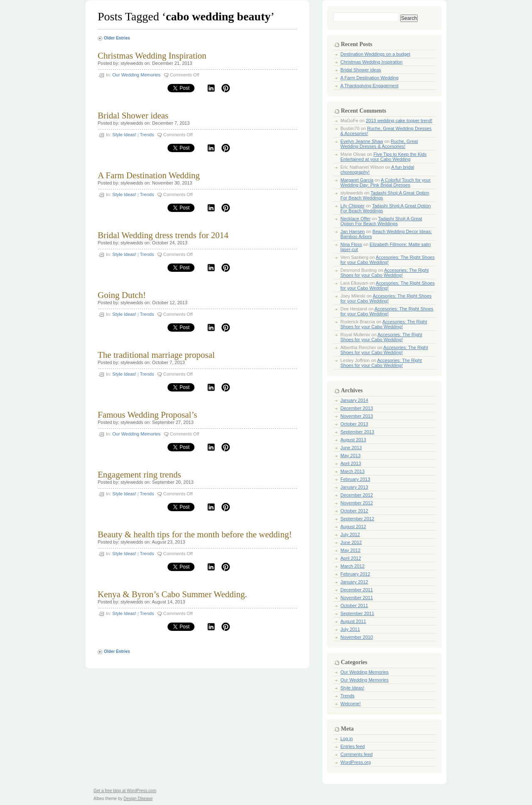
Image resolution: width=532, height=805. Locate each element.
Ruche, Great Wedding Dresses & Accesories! (379, 144)
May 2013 (350, 455)
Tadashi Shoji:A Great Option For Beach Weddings (381, 221)
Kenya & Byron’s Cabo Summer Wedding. (172, 594)
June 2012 (351, 542)
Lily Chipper (352, 206)
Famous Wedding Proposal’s (147, 415)
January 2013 (354, 487)
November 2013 (357, 416)
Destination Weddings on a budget (375, 54)
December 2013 (357, 408)
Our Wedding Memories (136, 75)
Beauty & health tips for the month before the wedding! (195, 534)
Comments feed (357, 754)
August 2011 (353, 621)
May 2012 (350, 550)
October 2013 (354, 424)
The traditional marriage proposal (156, 355)
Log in (347, 739)
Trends (147, 135)
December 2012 (357, 495)
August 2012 (353, 527)
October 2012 (354, 511)
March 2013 (352, 471)
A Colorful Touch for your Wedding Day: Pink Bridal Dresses (385, 182)
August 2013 (353, 440)
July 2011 (350, 629)
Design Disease (138, 799)
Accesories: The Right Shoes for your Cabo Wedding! (388, 260)
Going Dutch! (122, 295)
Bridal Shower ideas (133, 116)
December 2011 (357, 590)
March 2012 (352, 566)
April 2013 (351, 463)
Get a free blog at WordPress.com (125, 791)
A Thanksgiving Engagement (369, 86)
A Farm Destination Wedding (149, 175)
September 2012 (357, 519)
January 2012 (354, 582)
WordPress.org (356, 762)
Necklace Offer (356, 219)
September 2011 (357, 613)
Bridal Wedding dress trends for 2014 (163, 235)
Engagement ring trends (139, 475)
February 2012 (355, 574)
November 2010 (357, 637)
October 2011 (354, 606)
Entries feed (353, 746)
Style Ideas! (124, 135)
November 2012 (357, 503)
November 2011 (357, 598)
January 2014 (354, 400)
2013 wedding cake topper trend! (399, 121)
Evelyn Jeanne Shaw (362, 141)
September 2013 (357, 432)
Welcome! (351, 704)
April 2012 (351, 558)
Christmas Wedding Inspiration (152, 56)
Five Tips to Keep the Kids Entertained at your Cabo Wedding (383, 157)
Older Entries (117, 38)
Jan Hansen (353, 231)
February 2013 (355, 479)
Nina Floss (351, 244)
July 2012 (350, 534)
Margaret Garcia (357, 180)
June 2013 (351, 448)
